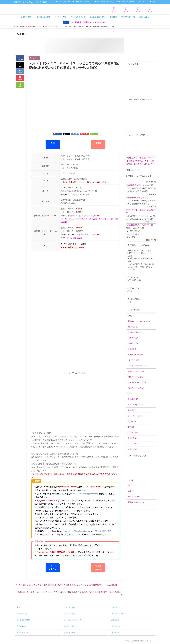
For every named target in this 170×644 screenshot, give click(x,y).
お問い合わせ (144, 17)
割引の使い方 (133, 327)
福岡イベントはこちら (136, 388)
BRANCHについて (128, 17)
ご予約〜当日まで (43, 17)
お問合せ (131, 427)
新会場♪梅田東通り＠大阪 (137, 198)
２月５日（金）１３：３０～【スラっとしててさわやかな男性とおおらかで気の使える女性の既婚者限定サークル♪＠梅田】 (70, 592)
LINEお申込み (133, 338)
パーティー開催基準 (64, 2)
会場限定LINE (133, 343)
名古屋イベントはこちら (137, 382)
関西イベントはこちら (136, 377)
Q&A (130, 394)
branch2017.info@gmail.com (85, 494)
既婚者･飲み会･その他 (136, 502)
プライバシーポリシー (136, 416)
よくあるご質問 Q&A (98, 17)
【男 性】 (53, 143)
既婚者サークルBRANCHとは (139, 321)
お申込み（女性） (70, 626)
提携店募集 (152, 2)
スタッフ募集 (141, 2)
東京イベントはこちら (136, 371)
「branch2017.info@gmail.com (76, 531)
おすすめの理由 (69, 608)
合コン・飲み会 (134, 497)
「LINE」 (78, 535)
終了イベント (34, 58)
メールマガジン (134, 444)
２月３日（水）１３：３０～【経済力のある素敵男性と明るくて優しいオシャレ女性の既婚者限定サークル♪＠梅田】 (68, 585)
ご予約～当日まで (135, 332)
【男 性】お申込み (53, 568)
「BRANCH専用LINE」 (103, 531)
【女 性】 (98, 143)
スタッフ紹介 (133, 438)
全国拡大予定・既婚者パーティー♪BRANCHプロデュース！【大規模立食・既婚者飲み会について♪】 (141, 161)
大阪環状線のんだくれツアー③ (140, 225)
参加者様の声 (120, 2)
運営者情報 (131, 2)
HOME (19, 608)
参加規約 (76, 2)
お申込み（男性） (70, 632)
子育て (130, 485)
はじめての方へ (27, 17)
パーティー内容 (60, 17)
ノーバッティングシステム (105, 2)
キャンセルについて (88, 2)
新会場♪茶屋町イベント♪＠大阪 (140, 185)
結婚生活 (131, 491)
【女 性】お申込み (98, 568)
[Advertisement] (141, 546)
